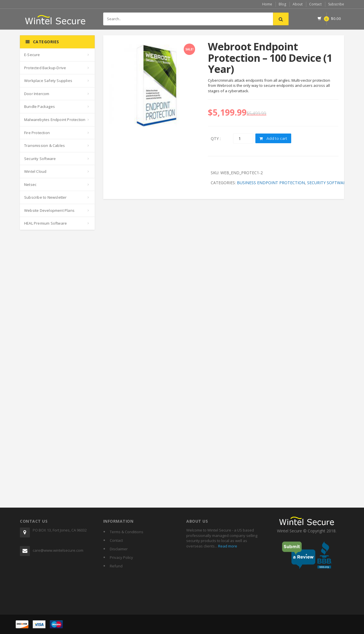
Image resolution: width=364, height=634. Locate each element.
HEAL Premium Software (45, 223)
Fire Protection (37, 133)
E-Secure (32, 55)
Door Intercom (37, 94)
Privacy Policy (121, 557)
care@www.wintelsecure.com (58, 550)
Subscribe (336, 4)
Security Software (40, 159)
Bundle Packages (40, 106)
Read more (227, 546)
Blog (282, 4)
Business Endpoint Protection (271, 183)
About (298, 4)
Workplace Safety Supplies (48, 81)
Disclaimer (119, 549)
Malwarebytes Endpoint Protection (55, 120)
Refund (116, 566)
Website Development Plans (49, 210)
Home (267, 4)
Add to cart (273, 138)
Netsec (30, 184)
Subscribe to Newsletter (45, 197)
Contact (315, 4)
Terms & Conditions (127, 532)
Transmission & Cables (45, 145)
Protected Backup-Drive (45, 68)
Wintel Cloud (35, 171)
